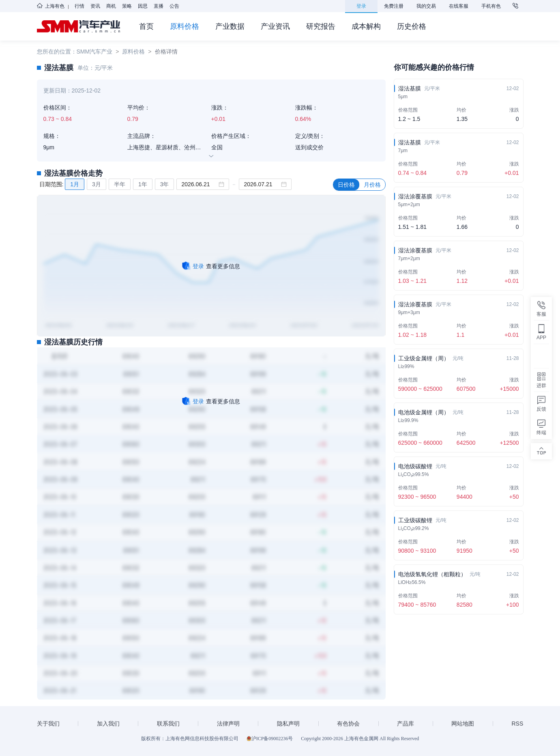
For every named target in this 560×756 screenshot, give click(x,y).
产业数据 (230, 26)
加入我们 (108, 724)
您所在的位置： (57, 52)
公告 (174, 6)
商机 (111, 6)
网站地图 (463, 724)
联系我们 (168, 724)
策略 (127, 6)
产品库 (406, 724)
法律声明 (228, 724)
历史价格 (412, 26)
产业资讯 (275, 26)
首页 (146, 26)
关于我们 (48, 724)
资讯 (95, 6)
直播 (159, 6)
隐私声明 (288, 724)
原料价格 (185, 26)
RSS (518, 724)
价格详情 (166, 52)
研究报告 (321, 26)
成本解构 (366, 26)
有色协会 (348, 724)
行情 (79, 6)
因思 (143, 6)
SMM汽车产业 (95, 52)
